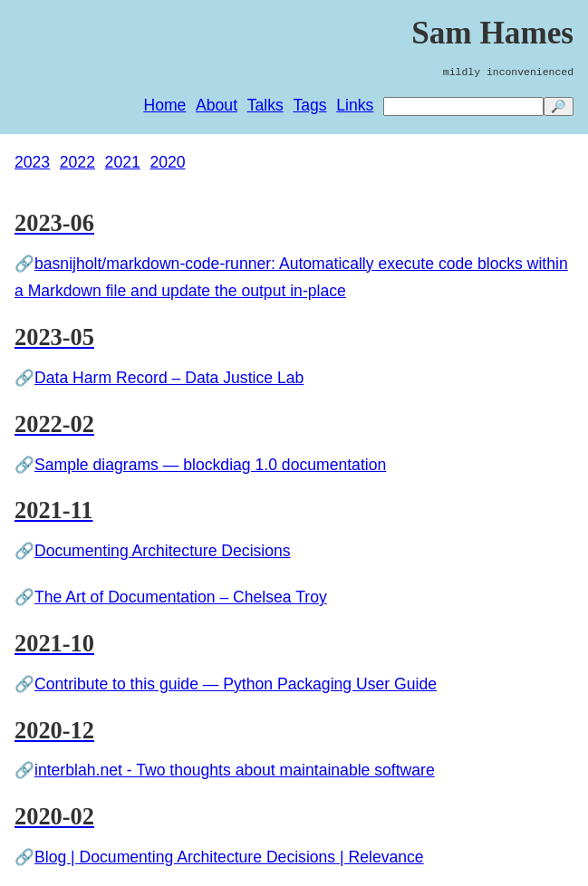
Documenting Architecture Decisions (163, 551)
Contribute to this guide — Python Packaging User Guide (236, 684)
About (217, 105)
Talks (265, 105)
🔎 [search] (559, 106)
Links (355, 105)
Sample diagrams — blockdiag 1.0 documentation (210, 465)
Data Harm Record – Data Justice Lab (169, 378)
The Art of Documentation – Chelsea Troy (181, 597)
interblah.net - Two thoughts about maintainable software (235, 770)
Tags (309, 105)
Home (164, 105)
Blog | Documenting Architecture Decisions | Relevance (229, 857)
